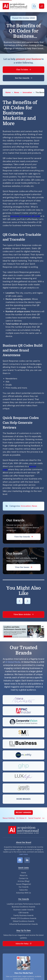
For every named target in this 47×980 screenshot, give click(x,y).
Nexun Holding (9, 818)
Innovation (27, 92)
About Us (23, 875)
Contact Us (23, 878)
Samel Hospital (34, 818)
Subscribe (23, 890)
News (17, 92)
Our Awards (24, 887)
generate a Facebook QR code (25, 216)
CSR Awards (23, 913)
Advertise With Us (23, 893)
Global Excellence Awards (24, 921)
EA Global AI (21, 818)
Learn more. (24, 854)
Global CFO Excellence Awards (24, 918)
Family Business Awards (23, 915)
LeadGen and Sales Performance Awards (24, 904)
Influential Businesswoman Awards (23, 924)
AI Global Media (13, 662)
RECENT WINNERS (24, 812)
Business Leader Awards (23, 910)
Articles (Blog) (24, 881)
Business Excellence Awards (23, 907)
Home (8, 92)
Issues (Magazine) (24, 884)
